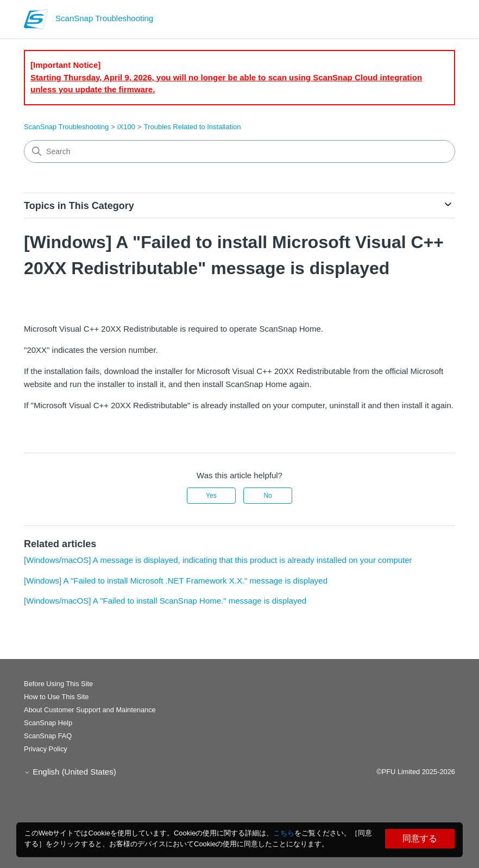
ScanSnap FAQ (48, 736)
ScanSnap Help (48, 723)
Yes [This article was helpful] (211, 496)
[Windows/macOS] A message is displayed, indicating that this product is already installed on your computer (218, 560)
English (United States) (70, 772)
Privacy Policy (46, 749)
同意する (420, 838)
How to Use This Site (56, 697)
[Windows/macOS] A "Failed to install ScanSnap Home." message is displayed (165, 601)
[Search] (239, 151)
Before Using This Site (58, 684)
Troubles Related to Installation (193, 127)
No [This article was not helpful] (267, 496)
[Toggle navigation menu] (436, 22)
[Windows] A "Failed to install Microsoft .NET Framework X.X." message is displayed (176, 581)
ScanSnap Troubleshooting (66, 127)
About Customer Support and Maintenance (90, 710)
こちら (284, 833)
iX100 (126, 127)
